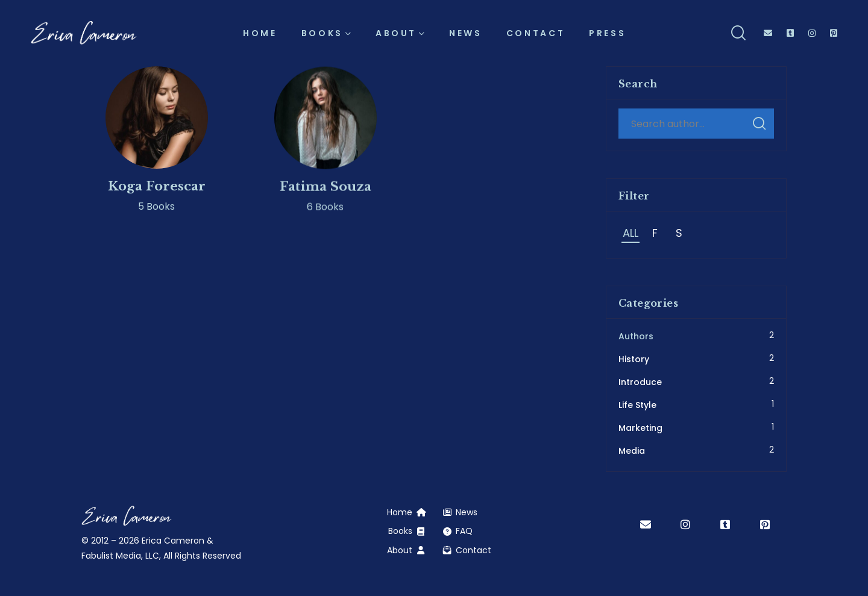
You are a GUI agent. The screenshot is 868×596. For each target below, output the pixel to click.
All (631, 233)
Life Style (637, 405)
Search (759, 124)
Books (400, 531)
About (400, 550)
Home (400, 512)
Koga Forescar (157, 189)
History (634, 359)
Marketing (640, 428)
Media (632, 451)
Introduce (640, 382)
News (467, 512)
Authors (636, 336)
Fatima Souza (325, 193)
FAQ (464, 531)
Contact (473, 550)
